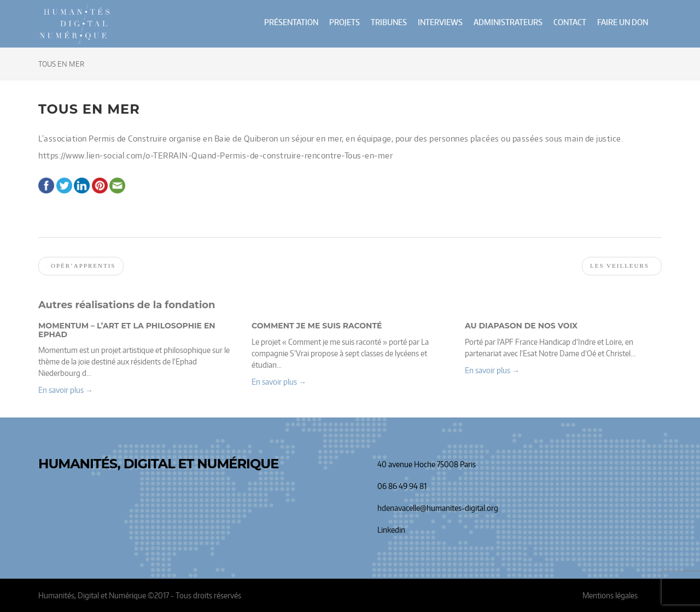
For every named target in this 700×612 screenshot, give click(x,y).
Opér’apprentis (83, 266)
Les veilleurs (620, 266)
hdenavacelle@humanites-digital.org (438, 508)
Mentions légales (610, 595)
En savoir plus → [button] (66, 390)
